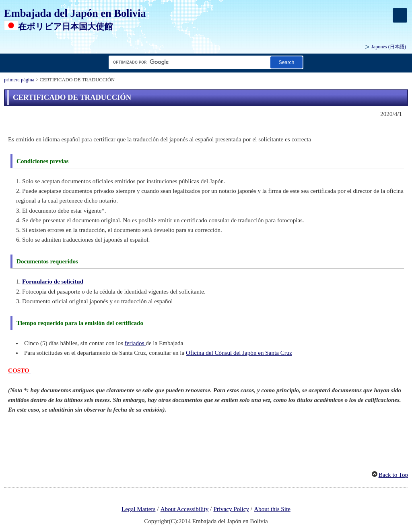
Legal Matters (138, 509)
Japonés (389, 47)
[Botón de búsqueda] (286, 62)
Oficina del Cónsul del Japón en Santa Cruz (239, 353)
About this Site (272, 509)
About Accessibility (185, 509)
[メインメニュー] (400, 15)
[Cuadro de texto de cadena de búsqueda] (188, 62)
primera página (19, 80)
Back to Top (393, 475)
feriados (135, 343)
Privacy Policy (231, 509)
